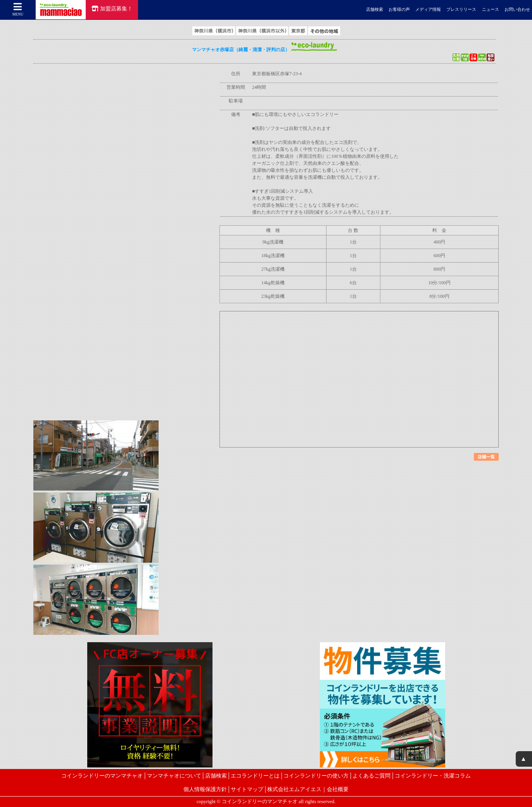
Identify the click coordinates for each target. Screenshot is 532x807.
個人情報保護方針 (205, 789)
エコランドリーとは (255, 776)
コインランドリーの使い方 (316, 776)
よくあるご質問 (371, 776)
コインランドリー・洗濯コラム (433, 776)
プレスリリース (461, 10)
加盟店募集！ (112, 9)
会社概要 (338, 789)
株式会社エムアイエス (294, 789)
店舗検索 (375, 10)
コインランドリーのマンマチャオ (102, 776)
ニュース (491, 10)
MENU (18, 9)
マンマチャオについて (174, 776)
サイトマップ (247, 789)
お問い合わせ (517, 10)
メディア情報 (428, 10)
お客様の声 (399, 10)
